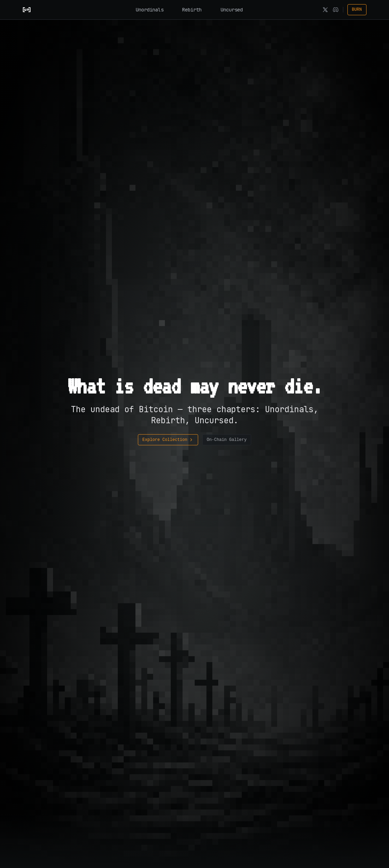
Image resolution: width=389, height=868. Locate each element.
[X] (325, 10)
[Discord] (336, 10)
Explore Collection (168, 440)
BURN (357, 10)
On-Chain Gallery (227, 440)
